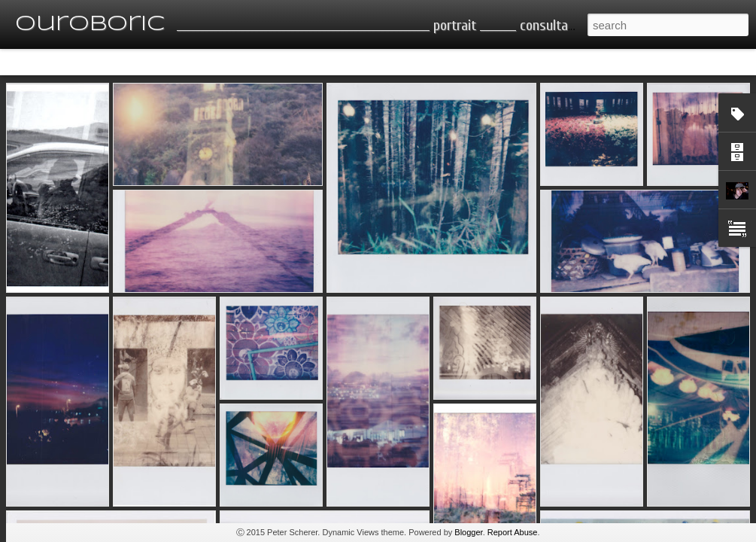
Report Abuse (513, 532)
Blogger (468, 532)
